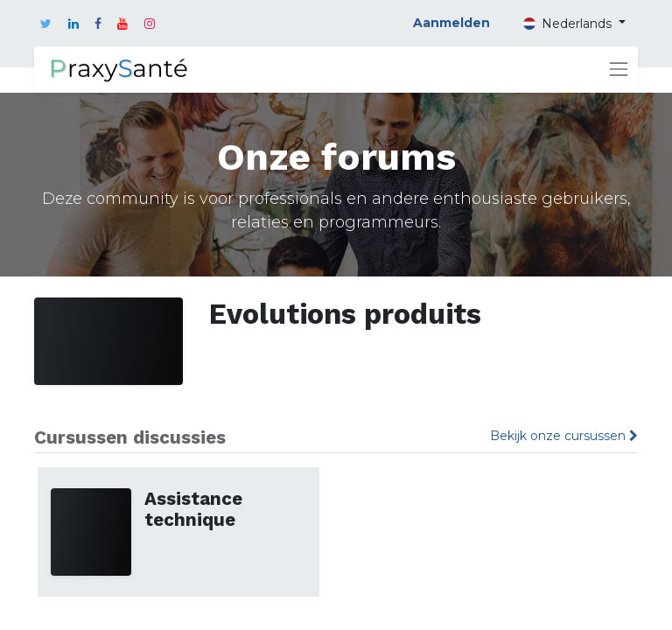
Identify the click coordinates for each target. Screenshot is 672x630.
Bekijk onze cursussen (564, 436)
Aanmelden (451, 23)
